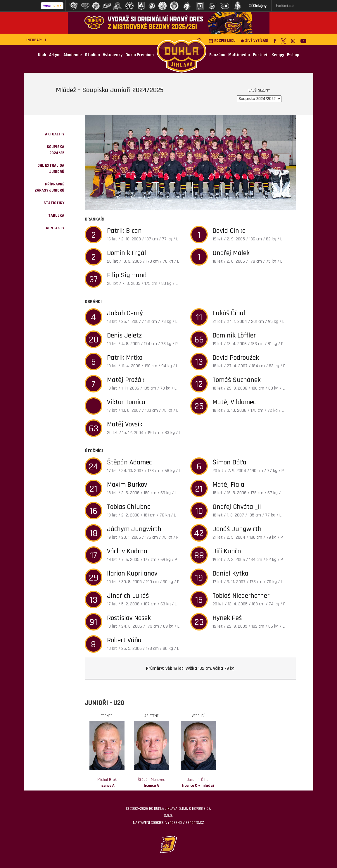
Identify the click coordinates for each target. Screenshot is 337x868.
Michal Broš (107, 783)
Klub (42, 55)
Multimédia (239, 55)
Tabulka (56, 216)
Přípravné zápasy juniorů (49, 187)
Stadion (92, 55)
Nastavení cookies (148, 823)
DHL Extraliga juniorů (51, 169)
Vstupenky (113, 55)
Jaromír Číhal (198, 783)
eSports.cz (195, 823)
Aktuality (55, 134)
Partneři (261, 55)
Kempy (278, 55)
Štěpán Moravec (151, 783)
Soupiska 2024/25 (56, 150)
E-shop (293, 55)
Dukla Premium (140, 55)
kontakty (55, 228)
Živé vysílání (255, 41)
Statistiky (54, 203)
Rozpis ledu (222, 41)
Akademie (73, 55)
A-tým (55, 55)
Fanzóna (217, 55)
